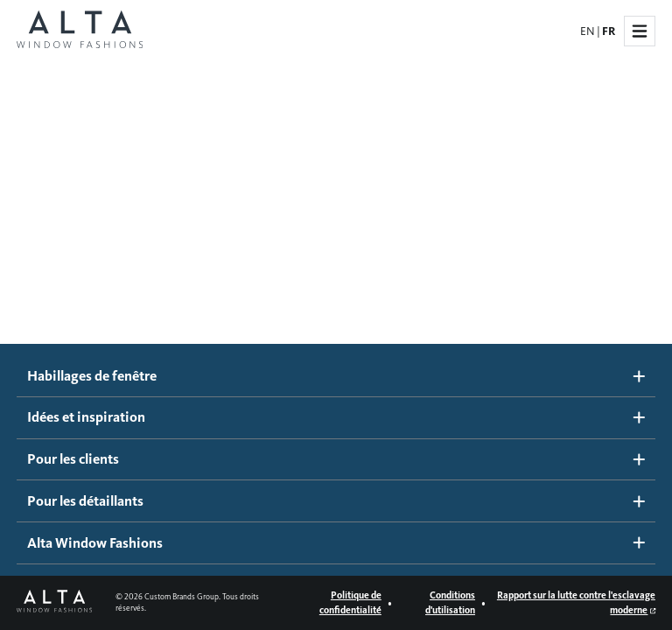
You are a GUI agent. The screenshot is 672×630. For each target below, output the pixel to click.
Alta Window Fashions (336, 543)
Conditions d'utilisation (450, 602)
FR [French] (609, 31)
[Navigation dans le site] (640, 31)
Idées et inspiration (336, 417)
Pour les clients (336, 459)
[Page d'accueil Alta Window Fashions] (80, 31)
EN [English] (588, 31)
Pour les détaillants (336, 501)
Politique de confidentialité (350, 602)
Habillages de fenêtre (336, 376)
